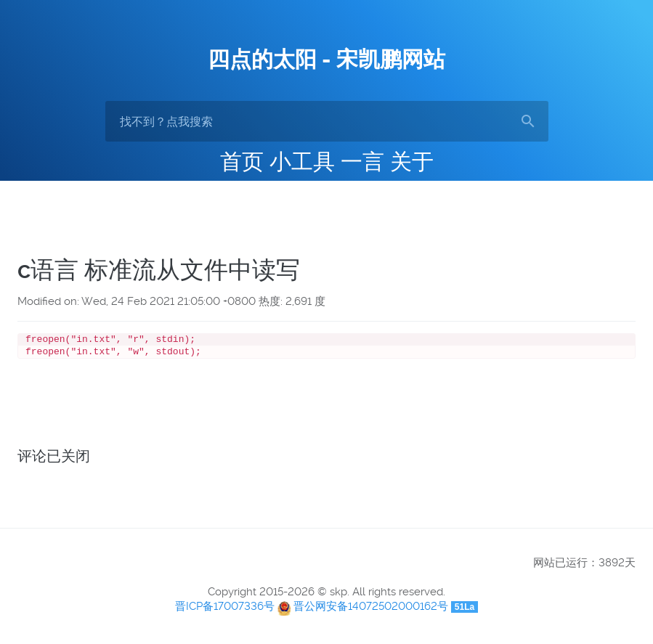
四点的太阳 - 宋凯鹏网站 (326, 59)
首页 (242, 162)
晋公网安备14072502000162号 (371, 609)
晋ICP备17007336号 (225, 609)
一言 (362, 162)
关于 (412, 162)
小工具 (302, 162)
